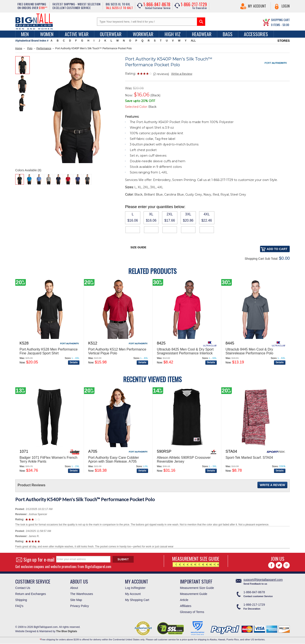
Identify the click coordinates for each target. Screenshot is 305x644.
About (74, 588)
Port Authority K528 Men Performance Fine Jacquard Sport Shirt (49, 351)
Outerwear (111, 34)
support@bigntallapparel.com (263, 580)
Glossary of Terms (192, 612)
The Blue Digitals (67, 631)
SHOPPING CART (280, 20)
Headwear (202, 34)
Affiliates (186, 606)
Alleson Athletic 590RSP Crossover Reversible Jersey (184, 459)
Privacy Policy (80, 606)
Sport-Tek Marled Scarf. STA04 (249, 458)
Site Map (76, 600)
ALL (193, 41)
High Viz (173, 34)
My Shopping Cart (137, 600)
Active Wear (77, 34)
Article (184, 600)
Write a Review (182, 74)
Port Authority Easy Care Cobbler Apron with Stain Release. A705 (114, 459)
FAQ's (19, 606)
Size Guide (138, 247)
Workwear (143, 34)
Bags (228, 34)
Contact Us (23, 588)
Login (286, 6)
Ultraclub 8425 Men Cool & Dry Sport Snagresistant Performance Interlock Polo (185, 353)
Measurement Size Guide (197, 588)
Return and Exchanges (31, 594)
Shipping (21, 600)
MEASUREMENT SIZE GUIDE (196, 561)
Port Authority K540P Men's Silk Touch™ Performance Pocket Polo (85, 499)
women (47, 34)
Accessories (256, 34)
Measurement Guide (194, 594)
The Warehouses (82, 594)
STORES (284, 41)
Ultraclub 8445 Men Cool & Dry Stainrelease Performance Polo (249, 351)
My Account (257, 6)
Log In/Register (135, 588)
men (25, 34)
